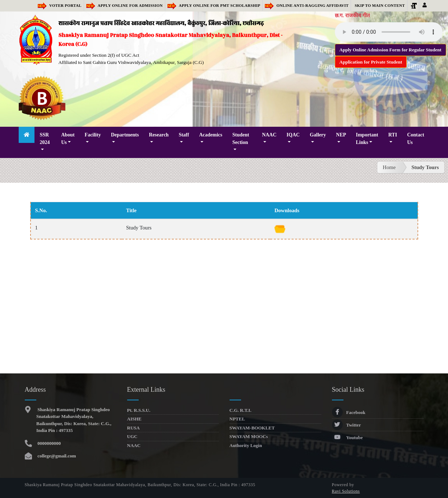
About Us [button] (68, 139)
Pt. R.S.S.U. (139, 410)
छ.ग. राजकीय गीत (352, 15)
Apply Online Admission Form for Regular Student (391, 50)
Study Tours (425, 167)
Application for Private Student (371, 62)
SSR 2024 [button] (45, 139)
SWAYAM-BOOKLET (252, 428)
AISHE (134, 419)
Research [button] (159, 135)
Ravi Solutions (346, 491)
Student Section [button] (241, 139)
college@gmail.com (56, 456)
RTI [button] (393, 135)
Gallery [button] (318, 135)
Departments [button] (125, 135)
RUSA (133, 428)
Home (389, 167)
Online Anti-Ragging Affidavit (307, 5)
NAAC (134, 445)
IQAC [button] (293, 135)
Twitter (347, 425)
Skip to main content (380, 5)
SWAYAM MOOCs (249, 436)
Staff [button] (184, 135)
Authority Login (246, 445)
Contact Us (415, 139)
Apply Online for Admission (124, 5)
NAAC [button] (269, 135)
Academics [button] (211, 135)
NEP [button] (341, 135)
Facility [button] (93, 135)
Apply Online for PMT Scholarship (214, 5)
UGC (132, 436)
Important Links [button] (367, 139)
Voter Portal (60, 5)
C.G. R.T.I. (241, 410)
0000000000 (49, 443)
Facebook (349, 412)
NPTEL (237, 419)
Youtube (347, 438)
